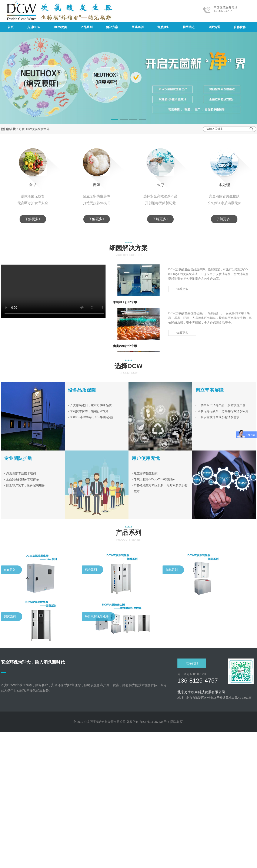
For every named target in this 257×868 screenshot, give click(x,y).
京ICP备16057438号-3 (154, 722)
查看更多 (182, 290)
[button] (114, 120)
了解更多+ (33, 219)
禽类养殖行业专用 (125, 347)
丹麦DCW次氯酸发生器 (34, 129)
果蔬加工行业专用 (125, 303)
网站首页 (177, 722)
